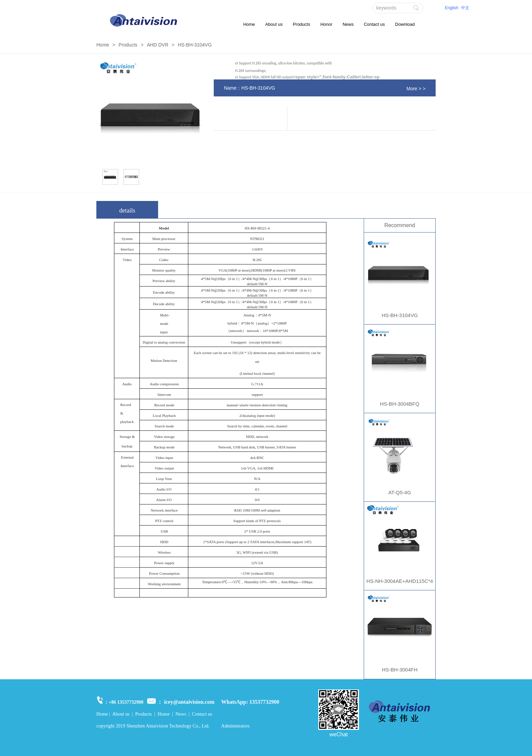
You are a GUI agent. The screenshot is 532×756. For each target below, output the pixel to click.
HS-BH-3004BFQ (400, 404)
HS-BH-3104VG (400, 315)
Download (405, 24)
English (451, 8)
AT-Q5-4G (400, 492)
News (348, 24)
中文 (465, 8)
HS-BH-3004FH (400, 670)
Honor (326, 24)
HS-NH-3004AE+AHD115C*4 (400, 581)
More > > (416, 89)
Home (249, 24)
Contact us (374, 24)
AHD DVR (158, 45)
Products (301, 24)
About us (274, 24)
